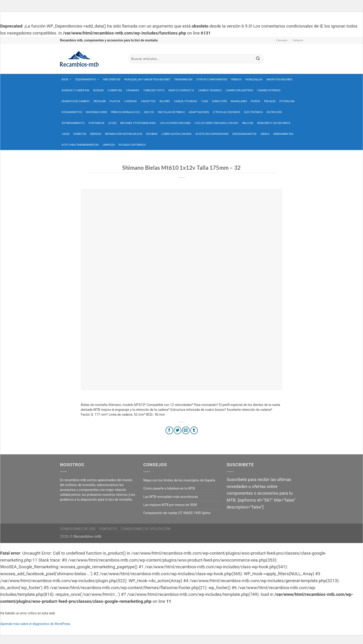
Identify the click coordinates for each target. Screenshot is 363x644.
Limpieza (109, 145)
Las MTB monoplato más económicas (171, 497)
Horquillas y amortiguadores (147, 79)
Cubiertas (115, 90)
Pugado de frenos (132, 145)
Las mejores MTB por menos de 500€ (170, 505)
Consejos (282, 40)
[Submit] (258, 59)
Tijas (205, 101)
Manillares (239, 101)
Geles (66, 134)
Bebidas (96, 134)
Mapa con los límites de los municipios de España (179, 480)
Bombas (152, 134)
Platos (115, 101)
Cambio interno (269, 90)
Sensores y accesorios (274, 123)
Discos (149, 112)
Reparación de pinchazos (124, 134)
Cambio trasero (210, 90)
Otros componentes (212, 79)
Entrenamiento (73, 123)
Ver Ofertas (112, 79)
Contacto (298, 40)
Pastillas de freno (171, 112)
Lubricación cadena (177, 134)
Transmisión (183, 79)
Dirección (219, 101)
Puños (256, 101)
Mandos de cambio (76, 101)
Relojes (248, 123)
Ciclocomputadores (175, 123)
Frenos (236, 79)
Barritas (80, 134)
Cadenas (130, 101)
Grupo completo (181, 90)
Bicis (67, 79)
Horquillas (254, 79)
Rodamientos (72, 112)
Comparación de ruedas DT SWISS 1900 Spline (177, 513)
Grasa (265, 134)
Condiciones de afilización (146, 529)
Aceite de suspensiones (212, 134)
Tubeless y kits (154, 90)
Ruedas (99, 90)
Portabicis (97, 123)
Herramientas (283, 134)
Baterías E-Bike (97, 112)
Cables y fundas (185, 101)
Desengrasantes (244, 134)
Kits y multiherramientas (80, 145)
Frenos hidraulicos (126, 112)
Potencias (287, 101)
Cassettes (148, 101)
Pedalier (100, 101)
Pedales (270, 101)
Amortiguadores (279, 79)
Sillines (165, 101)
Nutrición (274, 112)
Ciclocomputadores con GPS (217, 123)
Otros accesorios (227, 112)
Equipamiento (87, 79)
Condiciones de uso (78, 529)
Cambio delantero (240, 90)
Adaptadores (199, 112)
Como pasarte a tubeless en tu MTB (169, 488)
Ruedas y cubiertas (76, 90)
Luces (112, 123)
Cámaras (133, 90)
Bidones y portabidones (138, 123)
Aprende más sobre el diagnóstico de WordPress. (36, 624)
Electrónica (253, 112)
